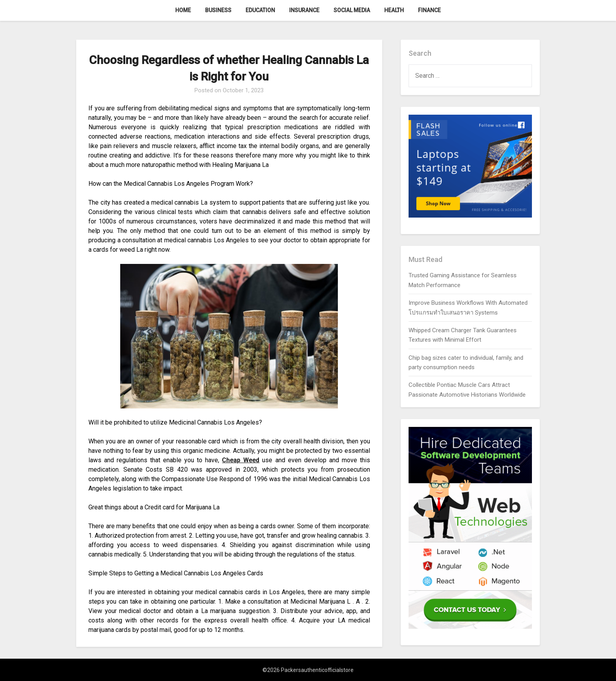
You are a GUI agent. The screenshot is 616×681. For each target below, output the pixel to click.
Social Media (352, 10)
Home (183, 10)
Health (394, 10)
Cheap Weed (241, 460)
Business (218, 10)
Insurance (304, 10)
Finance (429, 10)
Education (260, 10)
